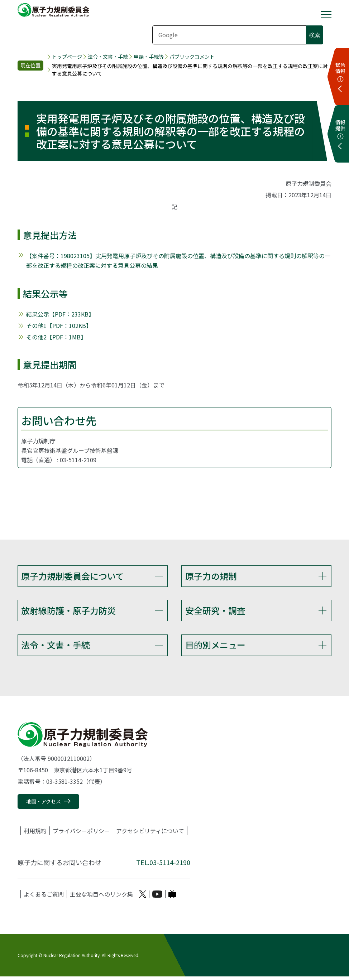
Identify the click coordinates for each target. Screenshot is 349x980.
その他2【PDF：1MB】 (56, 337)
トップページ (67, 57)
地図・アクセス (44, 805)
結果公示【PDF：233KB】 (60, 314)
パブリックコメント (192, 57)
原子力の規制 (211, 576)
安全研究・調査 (215, 612)
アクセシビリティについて (150, 835)
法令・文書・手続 (108, 57)
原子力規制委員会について (73, 576)
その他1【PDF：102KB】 (59, 325)
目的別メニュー (215, 648)
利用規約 (35, 835)
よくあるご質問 (44, 898)
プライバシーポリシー (81, 835)
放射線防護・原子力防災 (68, 612)
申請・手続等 (149, 57)
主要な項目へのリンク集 (101, 898)
